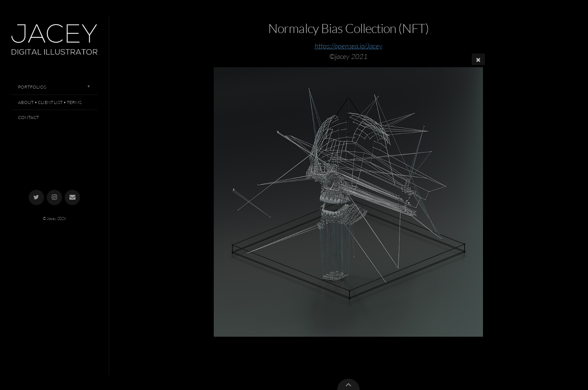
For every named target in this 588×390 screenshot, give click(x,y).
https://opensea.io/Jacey (349, 46)
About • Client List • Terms (50, 102)
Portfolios (32, 87)
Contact (28, 117)
